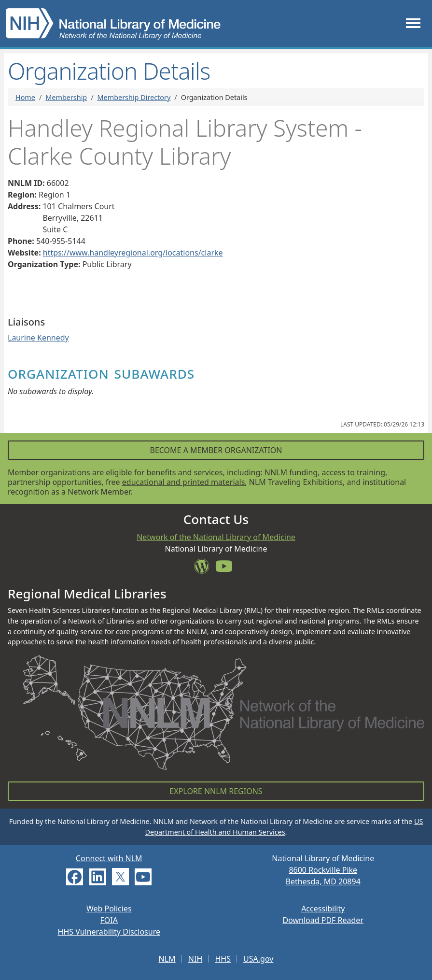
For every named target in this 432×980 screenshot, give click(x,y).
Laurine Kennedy (38, 338)
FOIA (109, 920)
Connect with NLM (109, 858)
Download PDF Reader (323, 920)
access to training (354, 472)
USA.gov (258, 959)
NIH (195, 959)
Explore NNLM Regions (216, 791)
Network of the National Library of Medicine (216, 537)
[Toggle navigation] (413, 23)
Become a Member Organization (216, 450)
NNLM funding (291, 472)
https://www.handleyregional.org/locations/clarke (133, 253)
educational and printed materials (184, 482)
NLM (167, 959)
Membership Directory (134, 97)
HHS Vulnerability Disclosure (109, 932)
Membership (66, 97)
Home (25, 97)
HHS (223, 959)
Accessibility (323, 909)
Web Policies (109, 909)
